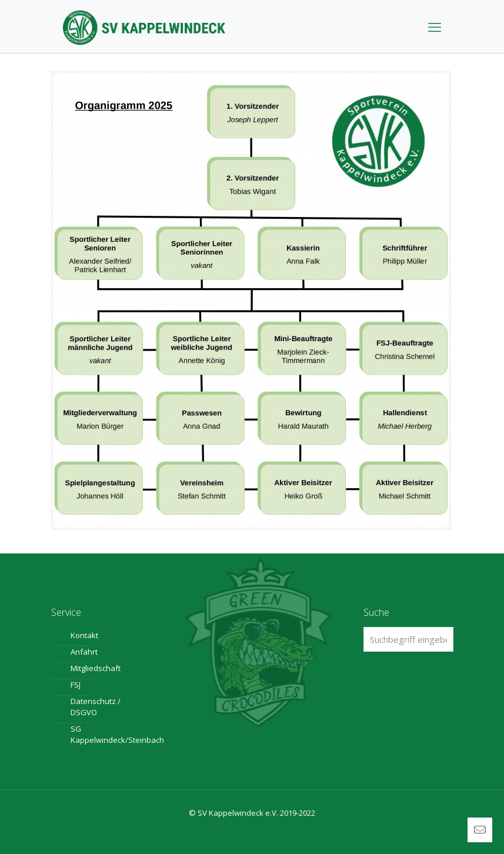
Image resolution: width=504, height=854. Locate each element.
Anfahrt (84, 652)
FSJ (76, 685)
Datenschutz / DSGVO (96, 707)
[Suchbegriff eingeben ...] (408, 639)
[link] (251, 301)
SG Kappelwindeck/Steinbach (103, 734)
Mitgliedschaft (96, 668)
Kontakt (84, 635)
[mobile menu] (435, 26)
